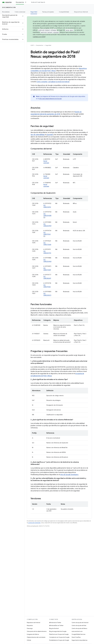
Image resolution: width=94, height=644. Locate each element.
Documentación (9, 7)
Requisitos (30, 625)
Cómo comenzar (20, 12)
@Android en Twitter (55, 623)
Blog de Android (54, 628)
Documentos (40, 45)
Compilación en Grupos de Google (59, 637)
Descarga (30, 628)
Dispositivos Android (81, 12)
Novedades (6, 12)
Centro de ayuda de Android (80, 623)
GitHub (29, 640)
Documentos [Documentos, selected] (20, 2)
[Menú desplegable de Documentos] (26, 2)
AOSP (32, 45)
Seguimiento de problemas (79, 640)
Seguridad (48, 45)
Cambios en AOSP (39, 37)
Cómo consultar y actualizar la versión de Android (53, 82)
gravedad (50, 135)
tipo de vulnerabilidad (38, 135)
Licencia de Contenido (34, 523)
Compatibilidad (64, 12)
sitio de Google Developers (69, 475)
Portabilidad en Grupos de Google (59, 640)
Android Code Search (38, 2)
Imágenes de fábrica (33, 634)
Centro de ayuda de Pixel (79, 625)
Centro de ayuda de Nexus (79, 628)
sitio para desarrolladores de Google (50, 99)
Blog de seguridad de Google (58, 631)
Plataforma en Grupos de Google (59, 634)
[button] (11, 16)
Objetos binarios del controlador (36, 637)
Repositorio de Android (33, 623)
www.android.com (77, 631)
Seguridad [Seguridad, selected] (34, 12)
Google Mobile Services (78, 634)
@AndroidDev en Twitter (56, 625)
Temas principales (48, 12)
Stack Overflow (76, 637)
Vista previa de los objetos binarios (37, 631)
